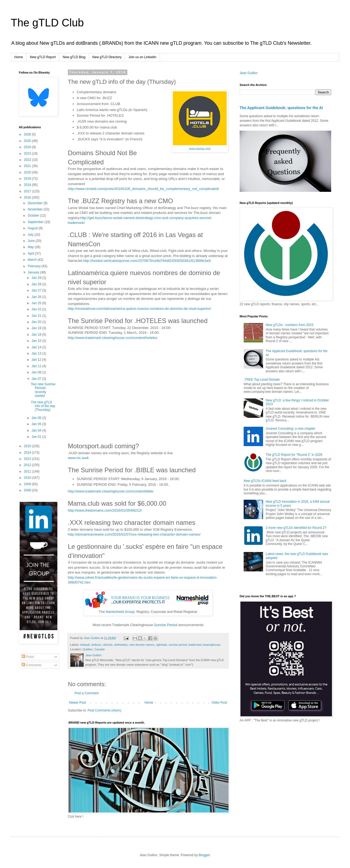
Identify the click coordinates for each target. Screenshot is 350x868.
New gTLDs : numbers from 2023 (290, 325)
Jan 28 (37, 284)
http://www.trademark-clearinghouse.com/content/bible (111, 491)
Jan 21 (37, 316)
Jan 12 (37, 360)
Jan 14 (37, 347)
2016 (28, 197)
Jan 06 (37, 418)
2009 (28, 484)
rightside (161, 645)
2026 (28, 134)
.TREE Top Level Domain (262, 380)
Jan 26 (37, 297)
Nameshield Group (120, 612)
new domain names (142, 645)
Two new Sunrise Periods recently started (43, 390)
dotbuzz (96, 645)
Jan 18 (37, 335)
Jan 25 (37, 303)
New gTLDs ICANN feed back (265, 481)
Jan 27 (37, 290)
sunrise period (178, 645)
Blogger (204, 855)
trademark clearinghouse (204, 645)
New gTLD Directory (107, 57)
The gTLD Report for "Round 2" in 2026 (294, 455)
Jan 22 (37, 309)
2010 (28, 478)
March (33, 260)
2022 (28, 160)
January (34, 272)
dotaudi (85, 645)
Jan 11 (37, 366)
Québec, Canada (94, 649)
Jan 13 (37, 353)
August (33, 228)
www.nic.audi (78, 458)
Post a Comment (87, 693)
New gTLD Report (43, 57)
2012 (28, 465)
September (36, 222)
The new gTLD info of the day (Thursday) (43, 406)
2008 (28, 490)
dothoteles (121, 645)
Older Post (219, 703)
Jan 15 (37, 341)
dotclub (108, 645)
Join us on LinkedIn (142, 57)
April (31, 254)
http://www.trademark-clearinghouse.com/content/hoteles (113, 338)
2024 (28, 147)
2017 (28, 191)
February (35, 266)
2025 (28, 141)
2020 (28, 172)
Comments (32, 665)
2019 (28, 179)
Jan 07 (37, 379)
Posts (28, 657)
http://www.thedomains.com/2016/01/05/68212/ (105, 510)
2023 (28, 154)
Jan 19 (37, 328)
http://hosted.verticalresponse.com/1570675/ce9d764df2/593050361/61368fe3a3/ (147, 261)
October (34, 216)
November (36, 209)
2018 (28, 185)
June (32, 241)
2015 (28, 446)
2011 (28, 471)
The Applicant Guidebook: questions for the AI (281, 108)
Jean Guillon (249, 73)
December (36, 203)
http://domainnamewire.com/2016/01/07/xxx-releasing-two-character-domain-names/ (134, 534)
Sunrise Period (166, 625)
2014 (28, 453)
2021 (28, 166)
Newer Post (78, 703)
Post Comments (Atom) (104, 710)
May (31, 247)
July (31, 235)
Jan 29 (37, 278)
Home (19, 57)
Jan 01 (37, 437)
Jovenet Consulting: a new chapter (290, 429)
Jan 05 (37, 424)
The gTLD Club (47, 23)
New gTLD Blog (74, 57)
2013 (28, 459)
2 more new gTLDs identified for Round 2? (296, 528)
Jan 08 (37, 372)
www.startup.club (200, 149)
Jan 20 (37, 322)
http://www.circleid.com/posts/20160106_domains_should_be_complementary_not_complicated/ (143, 189)
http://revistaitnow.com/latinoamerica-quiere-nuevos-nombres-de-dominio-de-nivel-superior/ (139, 309)
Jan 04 (37, 430)
